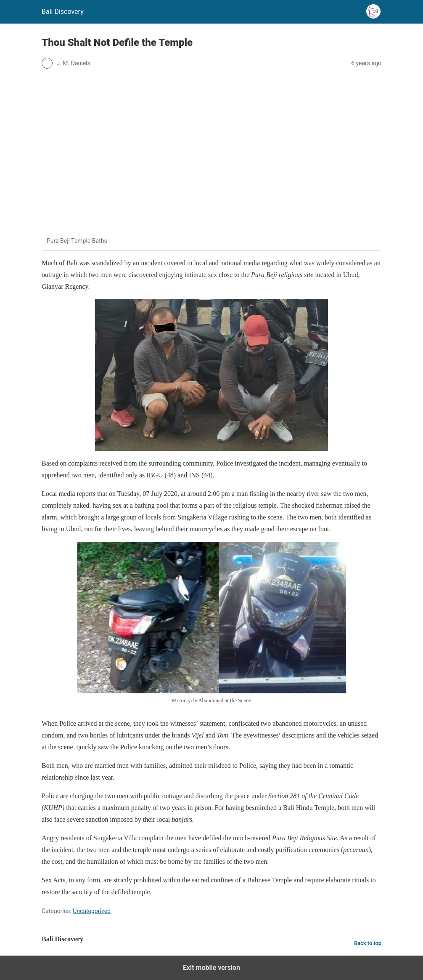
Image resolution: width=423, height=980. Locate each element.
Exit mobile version (211, 968)
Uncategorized (92, 911)
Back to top (368, 943)
